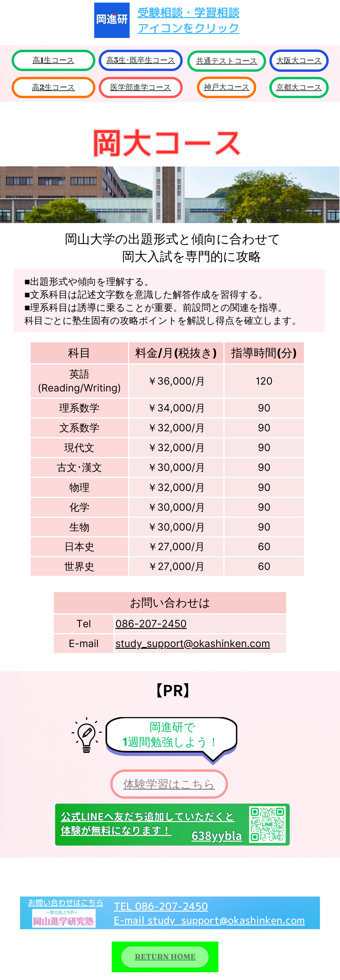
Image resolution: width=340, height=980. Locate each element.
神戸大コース (227, 87)
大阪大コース (299, 60)
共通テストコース (227, 61)
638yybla (217, 835)
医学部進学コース (141, 87)
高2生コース (53, 87)
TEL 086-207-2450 (161, 906)
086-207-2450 (151, 624)
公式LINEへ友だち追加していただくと (148, 816)
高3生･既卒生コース (141, 60)
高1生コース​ (53, 60)
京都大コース (299, 87)
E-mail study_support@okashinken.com (209, 920)
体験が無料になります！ (116, 830)
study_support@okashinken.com (193, 643)
